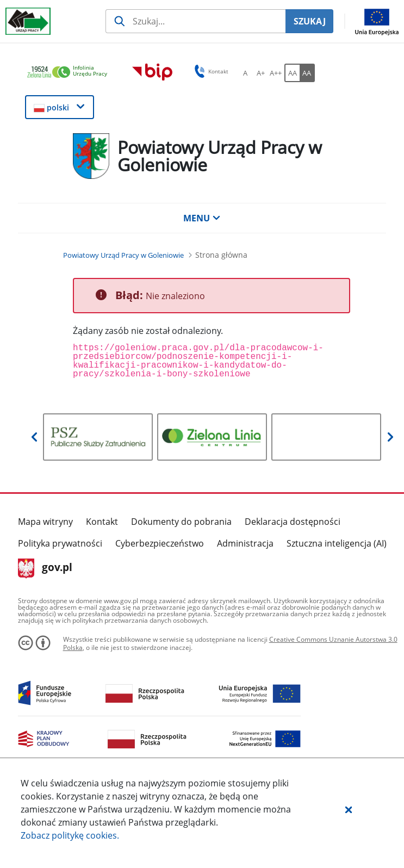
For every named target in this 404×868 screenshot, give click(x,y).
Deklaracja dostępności (293, 522)
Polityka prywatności (60, 543)
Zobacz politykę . (70, 835)
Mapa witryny (45, 522)
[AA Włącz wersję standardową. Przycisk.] (292, 73)
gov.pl (45, 568)
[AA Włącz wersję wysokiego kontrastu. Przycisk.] (307, 73)
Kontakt (102, 522)
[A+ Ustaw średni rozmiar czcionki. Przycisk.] (260, 73)
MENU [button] (202, 218)
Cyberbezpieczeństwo (160, 543)
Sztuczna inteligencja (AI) (337, 543)
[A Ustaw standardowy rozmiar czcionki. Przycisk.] (245, 73)
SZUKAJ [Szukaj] (310, 21)
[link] (70, 73)
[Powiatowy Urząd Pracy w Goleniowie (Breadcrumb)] (123, 255)
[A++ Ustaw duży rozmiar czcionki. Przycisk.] (276, 73)
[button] (349, 809)
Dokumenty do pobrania (181, 522)
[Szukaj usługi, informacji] (195, 21)
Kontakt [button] (210, 71)
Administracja (245, 543)
